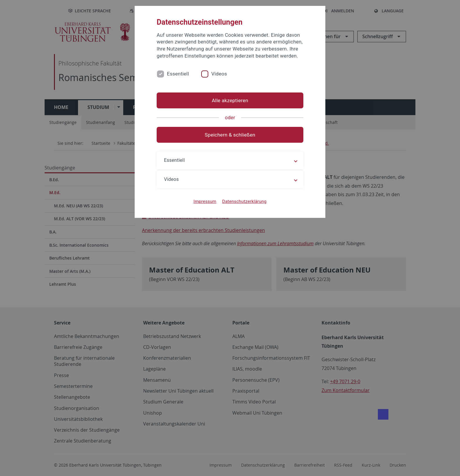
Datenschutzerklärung (244, 201)
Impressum (205, 201)
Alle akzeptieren (230, 100)
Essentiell (178, 74)
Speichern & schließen (230, 135)
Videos (219, 74)
